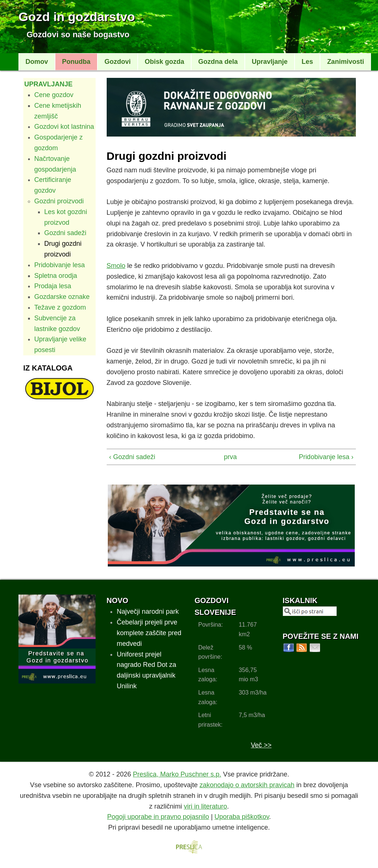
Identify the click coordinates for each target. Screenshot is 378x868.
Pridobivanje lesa (60, 265)
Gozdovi (118, 62)
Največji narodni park (148, 612)
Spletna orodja (56, 276)
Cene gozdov (54, 95)
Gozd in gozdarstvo (77, 17)
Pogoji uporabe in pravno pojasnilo (158, 817)
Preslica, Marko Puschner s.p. (177, 774)
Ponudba (76, 62)
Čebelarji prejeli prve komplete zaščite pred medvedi (149, 633)
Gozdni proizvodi (59, 201)
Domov (37, 62)
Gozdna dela (218, 62)
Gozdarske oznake (62, 297)
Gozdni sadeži (65, 233)
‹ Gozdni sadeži (132, 457)
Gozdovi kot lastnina (64, 127)
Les (307, 62)
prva (229, 457)
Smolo (116, 266)
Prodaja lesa (53, 286)
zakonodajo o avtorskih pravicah (247, 785)
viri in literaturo (205, 806)
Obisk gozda (164, 62)
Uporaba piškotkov (242, 817)
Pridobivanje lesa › (326, 457)
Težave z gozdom (60, 307)
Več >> (261, 745)
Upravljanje (270, 62)
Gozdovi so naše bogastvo (78, 35)
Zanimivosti (346, 62)
